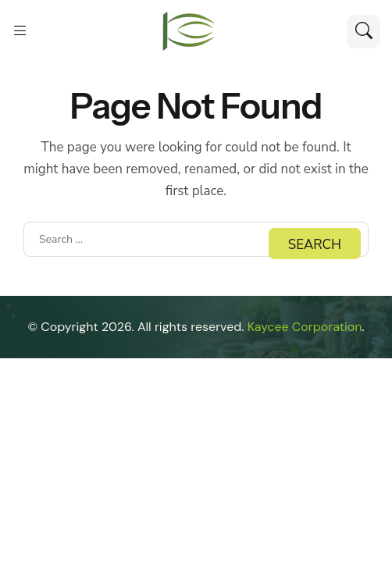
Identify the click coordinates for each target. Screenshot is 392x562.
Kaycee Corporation (305, 327)
